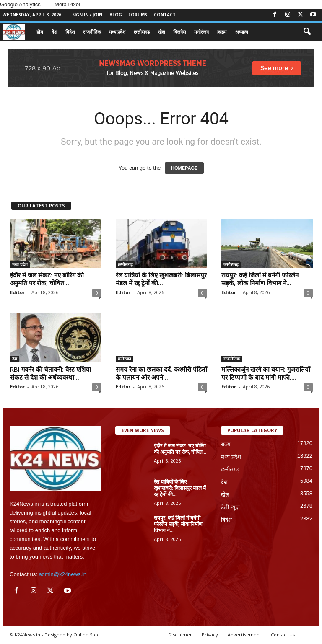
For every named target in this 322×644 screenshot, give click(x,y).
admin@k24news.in (62, 574)
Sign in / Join (87, 15)
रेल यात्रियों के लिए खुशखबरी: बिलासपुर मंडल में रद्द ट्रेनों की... (161, 279)
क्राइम (222, 32)
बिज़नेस (179, 32)
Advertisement (244, 635)
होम (40, 32)
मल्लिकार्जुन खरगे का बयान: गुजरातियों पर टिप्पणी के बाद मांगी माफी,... (266, 373)
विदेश (70, 32)
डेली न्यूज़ (230, 507)
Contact (165, 15)
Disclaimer (180, 635)
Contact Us (283, 635)
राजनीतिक (92, 32)
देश (54, 32)
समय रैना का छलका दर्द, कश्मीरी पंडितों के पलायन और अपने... (161, 373)
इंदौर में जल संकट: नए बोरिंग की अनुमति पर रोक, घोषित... (47, 279)
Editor (17, 292)
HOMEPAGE (184, 168)
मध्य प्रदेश (117, 32)
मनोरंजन (201, 32)
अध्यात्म (242, 32)
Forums (138, 15)
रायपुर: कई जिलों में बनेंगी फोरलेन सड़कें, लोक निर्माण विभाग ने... (260, 279)
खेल (161, 32)
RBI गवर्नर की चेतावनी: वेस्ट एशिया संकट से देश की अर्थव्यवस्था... (51, 373)
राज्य (226, 444)
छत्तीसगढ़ (142, 32)
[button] (307, 32)
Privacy (210, 635)
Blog (116, 15)
